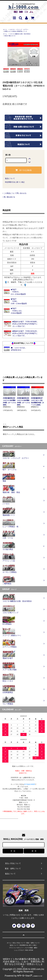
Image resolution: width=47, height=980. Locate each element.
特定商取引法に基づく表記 (15, 182)
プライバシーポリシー (16, 948)
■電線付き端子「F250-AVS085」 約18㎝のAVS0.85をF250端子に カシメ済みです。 (25, 324)
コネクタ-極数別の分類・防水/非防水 (20, 34)
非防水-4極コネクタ (10, 36)
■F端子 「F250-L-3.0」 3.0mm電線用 (17, 311)
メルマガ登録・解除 (31, 948)
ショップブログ (19, 950)
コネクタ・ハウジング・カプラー (19, 30)
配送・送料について (33, 943)
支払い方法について (19, 943)
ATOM (31, 950)
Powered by (23, 976)
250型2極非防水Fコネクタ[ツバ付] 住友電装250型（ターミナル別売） (37, 401)
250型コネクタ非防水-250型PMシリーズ (16, 31)
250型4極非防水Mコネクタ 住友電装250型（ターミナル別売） (9, 401)
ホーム (5, 30)
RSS (27, 950)
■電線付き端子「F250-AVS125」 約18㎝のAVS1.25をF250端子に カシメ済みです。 (25, 333)
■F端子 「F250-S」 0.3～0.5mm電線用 (18, 292)
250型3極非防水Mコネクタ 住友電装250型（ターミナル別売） (23, 401)
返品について (10, 178)
